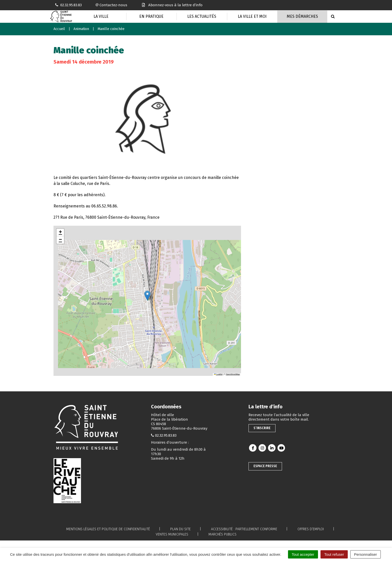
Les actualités (202, 16)
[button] (147, 296)
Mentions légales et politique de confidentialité (108, 529)
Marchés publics (222, 534)
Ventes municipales (172, 534)
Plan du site (180, 529)
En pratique (151, 16)
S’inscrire (262, 428)
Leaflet (218, 374)
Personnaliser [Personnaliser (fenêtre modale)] (365, 554)
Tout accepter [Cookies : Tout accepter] (303, 554)
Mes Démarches (302, 16)
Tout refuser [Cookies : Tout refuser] (334, 554)
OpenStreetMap (233, 374)
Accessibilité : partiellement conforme (244, 529)
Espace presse (265, 466)
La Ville (101, 16)
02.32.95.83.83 (166, 435)
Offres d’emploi (311, 529)
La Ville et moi (252, 16)
